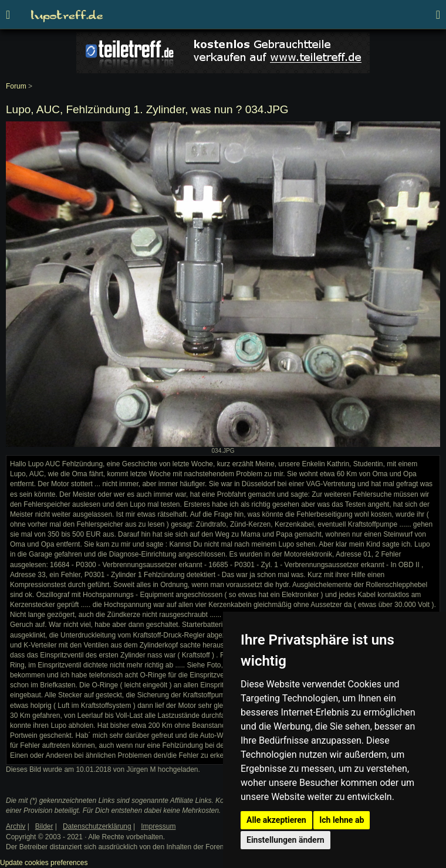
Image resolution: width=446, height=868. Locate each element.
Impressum (158, 826)
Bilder (44, 826)
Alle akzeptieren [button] (276, 820)
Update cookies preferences (44, 863)
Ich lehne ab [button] (342, 820)
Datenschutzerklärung (97, 826)
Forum (16, 86)
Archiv (16, 826)
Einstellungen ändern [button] (285, 840)
